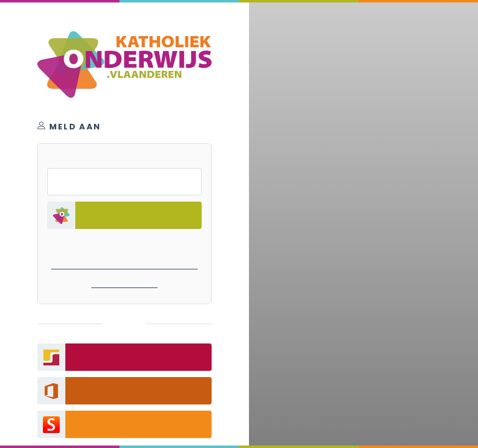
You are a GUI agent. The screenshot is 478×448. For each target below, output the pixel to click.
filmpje (239, 352)
